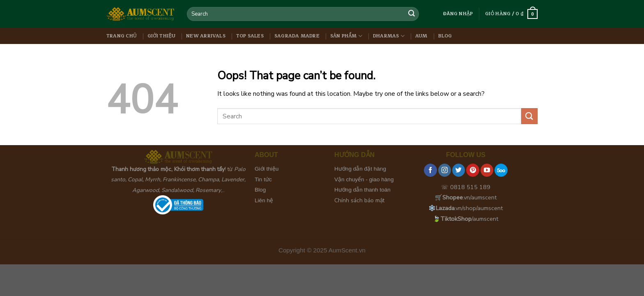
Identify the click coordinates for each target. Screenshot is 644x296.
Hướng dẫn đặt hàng (360, 169)
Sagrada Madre (297, 36)
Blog (445, 36)
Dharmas (389, 36)
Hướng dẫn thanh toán (362, 190)
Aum (421, 36)
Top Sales (250, 36)
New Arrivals (206, 36)
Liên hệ (264, 200)
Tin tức (263, 179)
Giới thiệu (161, 36)
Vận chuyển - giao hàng (364, 179)
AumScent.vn (347, 250)
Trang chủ (122, 36)
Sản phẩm (346, 36)
